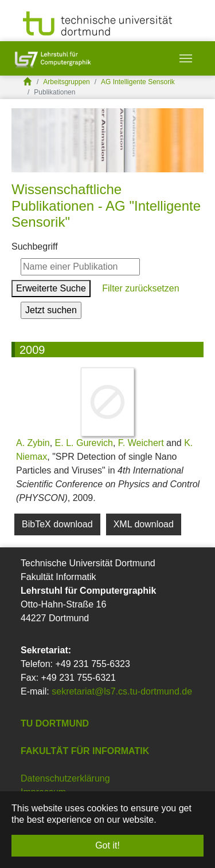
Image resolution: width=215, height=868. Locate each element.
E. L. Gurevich (84, 443)
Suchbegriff (35, 246)
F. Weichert (141, 443)
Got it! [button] (107, 845)
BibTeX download (57, 524)
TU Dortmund (55, 723)
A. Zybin (33, 443)
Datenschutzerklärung (65, 778)
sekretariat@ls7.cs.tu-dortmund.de (122, 691)
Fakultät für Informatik (85, 751)
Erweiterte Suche (51, 288)
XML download (144, 524)
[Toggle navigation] (186, 58)
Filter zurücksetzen (140, 288)
